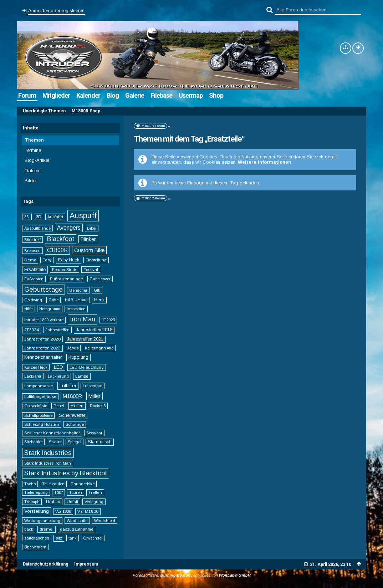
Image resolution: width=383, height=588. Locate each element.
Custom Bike (89, 250)
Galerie (135, 95)
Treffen (95, 492)
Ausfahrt (55, 217)
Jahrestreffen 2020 (42, 339)
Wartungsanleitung (42, 521)
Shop (216, 95)
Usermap (191, 95)
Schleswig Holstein (42, 424)
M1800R (72, 396)
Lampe (82, 376)
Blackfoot (61, 239)
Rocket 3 (98, 406)
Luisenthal (93, 386)
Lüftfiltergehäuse (40, 396)
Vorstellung (37, 511)
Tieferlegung (36, 492)
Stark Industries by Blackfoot (66, 473)
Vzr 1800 (63, 511)
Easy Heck (69, 260)
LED (58, 367)
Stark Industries (48, 453)
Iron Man (83, 319)
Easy (47, 260)
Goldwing (33, 300)
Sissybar (94, 433)
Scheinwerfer (72, 415)
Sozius (55, 442)
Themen (34, 140)
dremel (47, 529)
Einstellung (96, 260)
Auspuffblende (37, 228)
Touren (76, 492)
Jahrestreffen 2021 (85, 339)
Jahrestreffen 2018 (94, 330)
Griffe (53, 300)
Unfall (72, 502)
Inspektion (76, 309)
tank (73, 538)
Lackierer (33, 376)
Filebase (161, 95)
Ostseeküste (36, 406)
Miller (95, 396)
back (29, 529)
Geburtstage (44, 289)
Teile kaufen (53, 484)
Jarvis (73, 348)
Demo (30, 260)
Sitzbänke (33, 442)
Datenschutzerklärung (45, 564)
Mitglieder (56, 95)
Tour (58, 492)
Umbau (53, 502)
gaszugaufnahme (76, 529)
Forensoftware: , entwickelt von (191, 575)
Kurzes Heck (36, 367)
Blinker (88, 239)
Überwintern (35, 547)
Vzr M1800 (88, 511)
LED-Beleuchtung (87, 367)
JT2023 (108, 320)
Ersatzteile (35, 269)
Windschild (77, 521)
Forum (27, 95)
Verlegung (94, 502)
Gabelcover (100, 279)
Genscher (78, 290)
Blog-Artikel (37, 160)
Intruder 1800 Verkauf (44, 320)
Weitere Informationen (264, 162)
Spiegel (75, 442)
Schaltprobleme (38, 415)
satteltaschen (37, 538)
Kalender (88, 95)
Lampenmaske (39, 386)
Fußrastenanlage (67, 279)
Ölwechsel (93, 538)
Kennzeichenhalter (43, 357)
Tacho (30, 484)
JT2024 (32, 330)
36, (27, 217)
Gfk (97, 290)
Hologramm (50, 309)
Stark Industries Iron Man (48, 463)
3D (39, 217)
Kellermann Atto (99, 348)
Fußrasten (34, 279)
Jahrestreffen (57, 330)
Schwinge (75, 424)
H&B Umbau (76, 300)
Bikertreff (32, 240)
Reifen (77, 406)
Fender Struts (65, 270)
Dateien (33, 171)
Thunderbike (83, 484)
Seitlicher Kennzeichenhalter (52, 433)
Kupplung (78, 357)
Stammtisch (100, 442)
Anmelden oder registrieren (56, 11)
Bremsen (32, 251)
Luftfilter (68, 386)
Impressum (86, 564)
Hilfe (29, 309)
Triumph (32, 502)
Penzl (59, 406)
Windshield (105, 521)
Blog (113, 95)
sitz (59, 538)
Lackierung (58, 376)
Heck (99, 300)
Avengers (69, 228)
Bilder (31, 181)
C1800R (57, 250)
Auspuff (83, 216)
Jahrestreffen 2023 (42, 348)
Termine (33, 150)
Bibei (92, 228)
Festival (91, 270)
